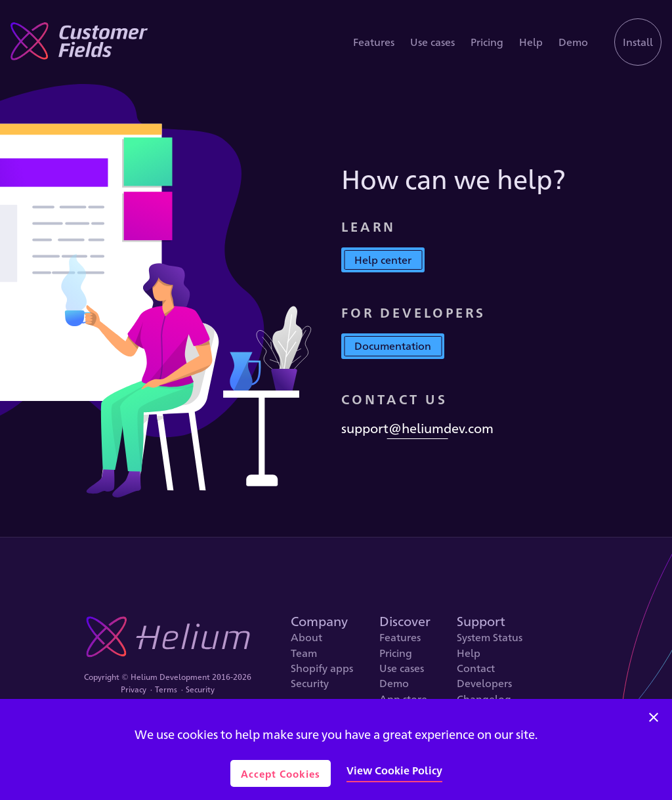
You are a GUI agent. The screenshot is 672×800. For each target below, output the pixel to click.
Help (531, 42)
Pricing (487, 42)
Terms (166, 690)
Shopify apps (322, 668)
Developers (484, 683)
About (306, 637)
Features (374, 42)
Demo (573, 42)
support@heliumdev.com (417, 428)
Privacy (134, 690)
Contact (476, 668)
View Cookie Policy (394, 770)
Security (200, 690)
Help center (383, 260)
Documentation (393, 346)
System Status (490, 637)
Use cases (432, 42)
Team (304, 653)
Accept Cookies (281, 773)
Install (638, 42)
